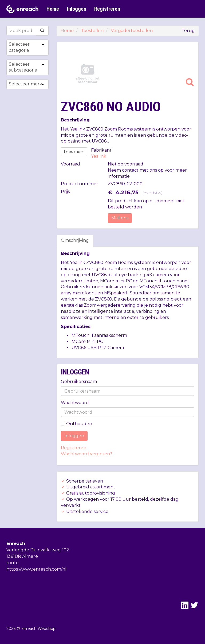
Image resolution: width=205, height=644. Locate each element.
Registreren (107, 9)
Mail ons (120, 218)
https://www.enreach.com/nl (36, 569)
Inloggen (77, 9)
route (13, 563)
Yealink (99, 156)
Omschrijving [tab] (75, 240)
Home (53, 9)
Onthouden (76, 424)
